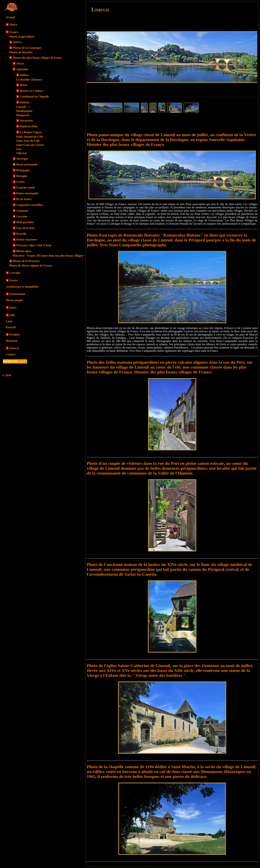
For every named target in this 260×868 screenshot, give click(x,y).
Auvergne (22, 159)
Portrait (11, 327)
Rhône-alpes (24, 251)
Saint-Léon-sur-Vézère (30, 145)
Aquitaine (22, 69)
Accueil (10, 17)
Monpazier (23, 115)
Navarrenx (26, 121)
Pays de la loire (26, 228)
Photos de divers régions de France (31, 266)
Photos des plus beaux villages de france (37, 58)
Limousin (22, 211)
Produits (15, 335)
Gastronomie (17, 294)
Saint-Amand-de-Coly (30, 137)
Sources (14, 348)
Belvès (24, 85)
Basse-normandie (27, 164)
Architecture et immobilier (22, 287)
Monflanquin (24, 111)
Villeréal (21, 153)
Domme (24, 102)
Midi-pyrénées (25, 222)
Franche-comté (26, 188)
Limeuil (23, 107)
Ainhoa (24, 75)
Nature (14, 280)
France (14, 32)
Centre (20, 182)
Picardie (21, 234)
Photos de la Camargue (27, 48)
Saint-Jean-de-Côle (28, 141)
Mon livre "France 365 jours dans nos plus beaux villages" (49, 256)
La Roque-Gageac (31, 132)
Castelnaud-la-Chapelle (34, 97)
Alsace (13, 24)
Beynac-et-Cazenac (32, 91)
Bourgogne (23, 170)
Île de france (24, 199)
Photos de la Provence (26, 261)
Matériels (12, 341)
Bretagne (22, 176)
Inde (12, 315)
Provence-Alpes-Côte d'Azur (34, 245)
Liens (9, 321)
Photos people (14, 300)
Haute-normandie (27, 193)
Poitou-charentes (27, 240)
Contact (11, 354)
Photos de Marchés (21, 52)
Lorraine (22, 216)
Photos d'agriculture (22, 37)
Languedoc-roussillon (30, 205)
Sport (13, 307)
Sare (19, 149)
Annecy (17, 42)
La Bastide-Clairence (29, 80)
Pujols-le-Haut (29, 126)
